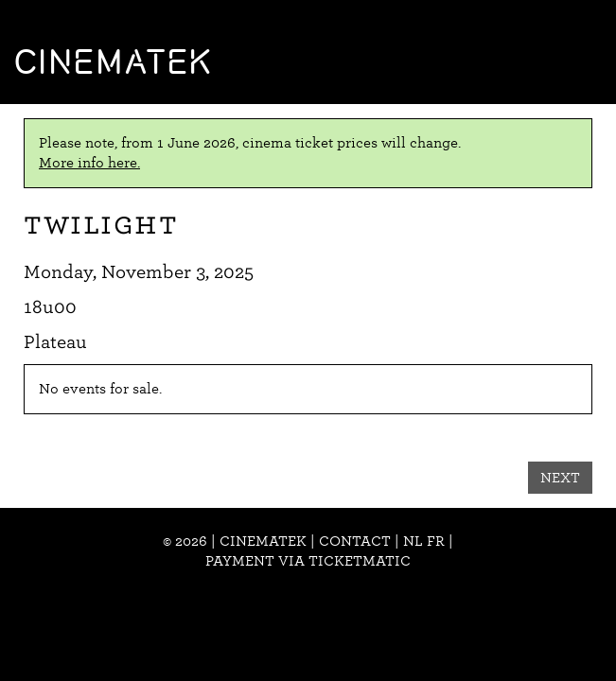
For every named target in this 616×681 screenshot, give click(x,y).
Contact (355, 541)
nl (413, 541)
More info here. (89, 163)
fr (436, 541)
